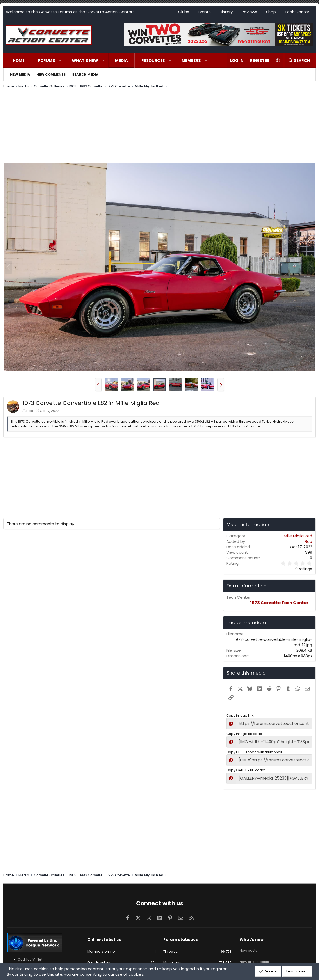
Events (204, 12)
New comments (51, 74)
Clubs (184, 12)
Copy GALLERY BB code (245, 767)
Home (19, 60)
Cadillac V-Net (30, 955)
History (226, 12)
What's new (85, 60)
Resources (153, 60)
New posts (248, 945)
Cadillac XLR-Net (32, 960)
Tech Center (297, 12)
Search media (85, 74)
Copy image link (240, 716)
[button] (60, 60)
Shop (271, 12)
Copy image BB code (244, 733)
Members (191, 60)
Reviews (249, 12)
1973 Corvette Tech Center (279, 603)
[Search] (299, 60)
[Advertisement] (159, 127)
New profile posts (254, 954)
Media (121, 60)
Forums (46, 60)
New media (20, 74)
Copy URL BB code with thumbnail (254, 750)
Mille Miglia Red (298, 536)
